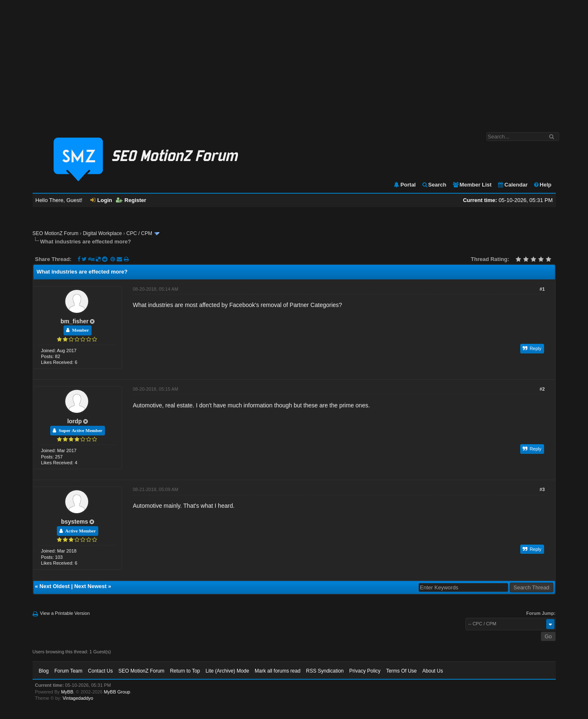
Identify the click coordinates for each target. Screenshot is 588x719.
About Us (433, 671)
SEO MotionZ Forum (56, 233)
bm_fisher (75, 321)
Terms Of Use (401, 671)
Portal (404, 185)
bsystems (75, 522)
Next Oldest (54, 586)
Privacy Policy (365, 671)
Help (542, 185)
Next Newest (90, 586)
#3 (542, 489)
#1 (542, 289)
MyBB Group (117, 692)
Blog (44, 671)
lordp (75, 421)
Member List (472, 185)
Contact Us (100, 671)
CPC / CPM (139, 233)
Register (131, 200)
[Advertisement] (294, 62)
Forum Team (68, 671)
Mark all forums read (277, 671)
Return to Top (185, 671)
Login (101, 200)
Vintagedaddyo (78, 698)
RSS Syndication (325, 671)
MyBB (67, 692)
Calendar (513, 185)
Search (434, 185)
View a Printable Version (65, 613)
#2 (542, 389)
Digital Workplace (102, 233)
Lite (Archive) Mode (228, 671)
